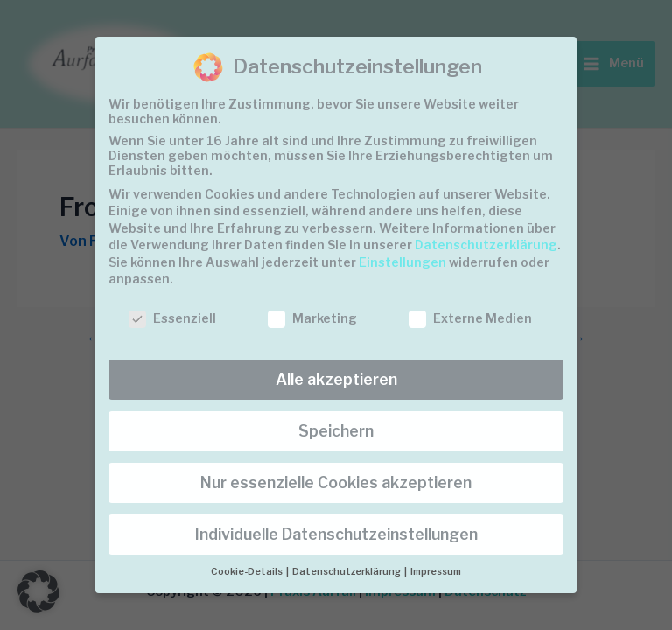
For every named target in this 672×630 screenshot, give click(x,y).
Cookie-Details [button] (248, 572)
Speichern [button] (336, 431)
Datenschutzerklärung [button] (347, 572)
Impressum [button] (436, 572)
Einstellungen (402, 262)
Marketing (312, 318)
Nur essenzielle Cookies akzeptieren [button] (336, 483)
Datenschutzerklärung (486, 245)
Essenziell (172, 318)
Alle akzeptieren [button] (336, 379)
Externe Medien (470, 318)
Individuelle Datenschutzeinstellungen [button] (336, 534)
